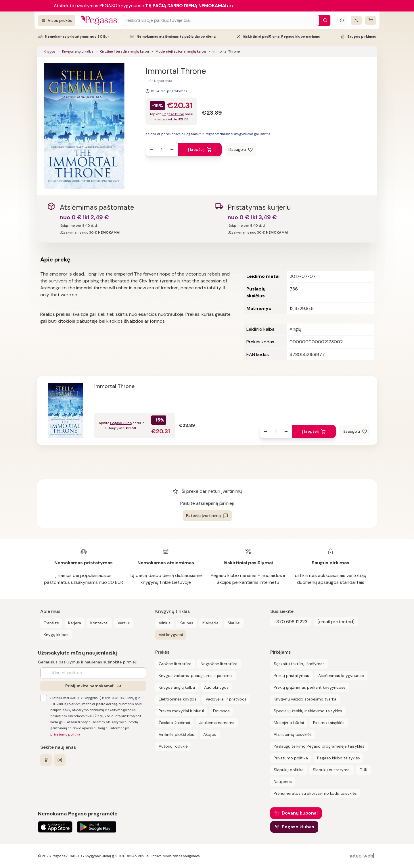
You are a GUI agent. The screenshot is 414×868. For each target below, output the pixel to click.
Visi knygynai (171, 635)
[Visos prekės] (57, 21)
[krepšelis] (371, 20)
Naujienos (283, 782)
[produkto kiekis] (162, 150)
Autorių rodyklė (173, 746)
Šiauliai (234, 623)
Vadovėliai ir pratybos (226, 699)
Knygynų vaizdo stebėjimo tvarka (305, 699)
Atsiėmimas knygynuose (341, 675)
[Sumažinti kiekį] (151, 150)
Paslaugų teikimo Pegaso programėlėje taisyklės (319, 746)
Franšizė (51, 623)
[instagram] (60, 760)
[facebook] (46, 760)
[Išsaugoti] (241, 150)
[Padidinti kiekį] (172, 150)
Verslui (124, 623)
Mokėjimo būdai (289, 723)
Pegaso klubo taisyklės (339, 758)
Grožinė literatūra (175, 664)
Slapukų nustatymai (332, 770)
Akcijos (210, 734)
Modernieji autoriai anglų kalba (181, 51)
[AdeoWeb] (363, 856)
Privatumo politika (291, 758)
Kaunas (186, 623)
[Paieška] (324, 20)
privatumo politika (65, 734)
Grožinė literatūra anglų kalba (124, 51)
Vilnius (165, 623)
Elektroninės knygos (178, 699)
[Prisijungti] (356, 20)
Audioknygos (216, 687)
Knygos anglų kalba (78, 51)
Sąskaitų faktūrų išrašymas (299, 664)
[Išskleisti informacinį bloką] (342, 20)
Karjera (75, 623)
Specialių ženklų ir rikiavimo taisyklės (308, 711)
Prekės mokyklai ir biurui (181, 711)
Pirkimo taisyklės (329, 723)
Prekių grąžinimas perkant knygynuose (310, 687)
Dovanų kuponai (300, 813)
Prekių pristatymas (291, 675)
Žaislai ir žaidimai (174, 723)
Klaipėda (210, 623)
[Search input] (221, 20)
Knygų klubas (56, 635)
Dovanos (221, 711)
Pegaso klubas (298, 827)
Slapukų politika (289, 770)
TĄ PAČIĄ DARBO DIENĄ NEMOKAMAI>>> (190, 6)
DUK (364, 770)
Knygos (50, 51)
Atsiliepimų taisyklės (293, 734)
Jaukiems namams (217, 723)
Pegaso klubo (173, 114)
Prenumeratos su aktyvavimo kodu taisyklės (315, 793)
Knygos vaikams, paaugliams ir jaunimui (196, 675)
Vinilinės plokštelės (176, 734)
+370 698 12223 (291, 622)
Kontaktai (99, 623)
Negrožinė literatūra (219, 664)
